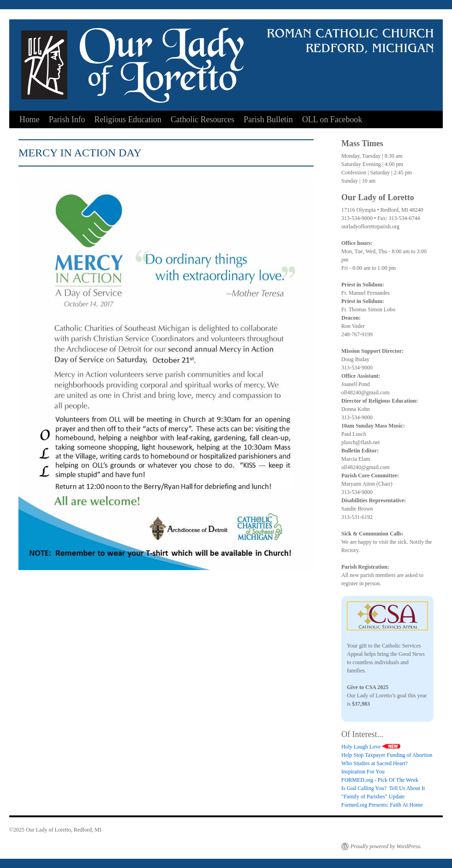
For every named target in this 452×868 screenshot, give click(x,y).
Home (30, 119)
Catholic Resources (202, 119)
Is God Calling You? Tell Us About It (383, 788)
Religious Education (128, 119)
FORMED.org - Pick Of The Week (380, 780)
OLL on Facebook (332, 119)
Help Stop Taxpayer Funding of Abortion (387, 755)
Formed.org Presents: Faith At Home (382, 805)
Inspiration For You (363, 772)
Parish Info (67, 119)
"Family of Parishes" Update (373, 797)
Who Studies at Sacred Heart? (375, 763)
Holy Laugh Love (371, 747)
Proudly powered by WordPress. (386, 846)
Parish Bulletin (268, 119)
